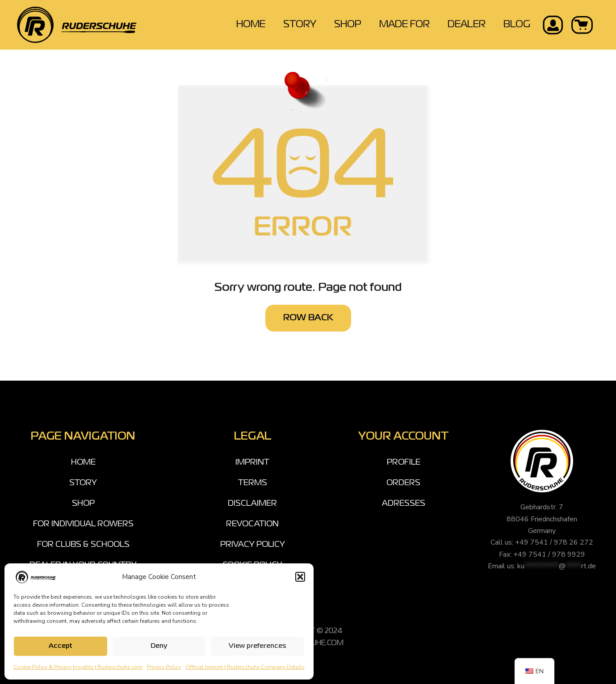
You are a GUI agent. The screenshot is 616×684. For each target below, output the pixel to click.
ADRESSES (404, 504)
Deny (159, 646)
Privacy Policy (164, 667)
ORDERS (403, 483)
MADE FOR (404, 25)
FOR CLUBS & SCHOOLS (83, 545)
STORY (300, 25)
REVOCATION (252, 524)
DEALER (467, 25)
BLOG (517, 25)
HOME (251, 25)
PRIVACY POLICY (253, 545)
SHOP (348, 25)
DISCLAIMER (252, 504)
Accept (60, 646)
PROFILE (404, 462)
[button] (300, 577)
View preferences (258, 646)
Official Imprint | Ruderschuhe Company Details (245, 667)
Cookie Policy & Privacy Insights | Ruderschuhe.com (78, 667)
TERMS (253, 483)
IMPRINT (252, 462)
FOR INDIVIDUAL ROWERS (83, 524)
